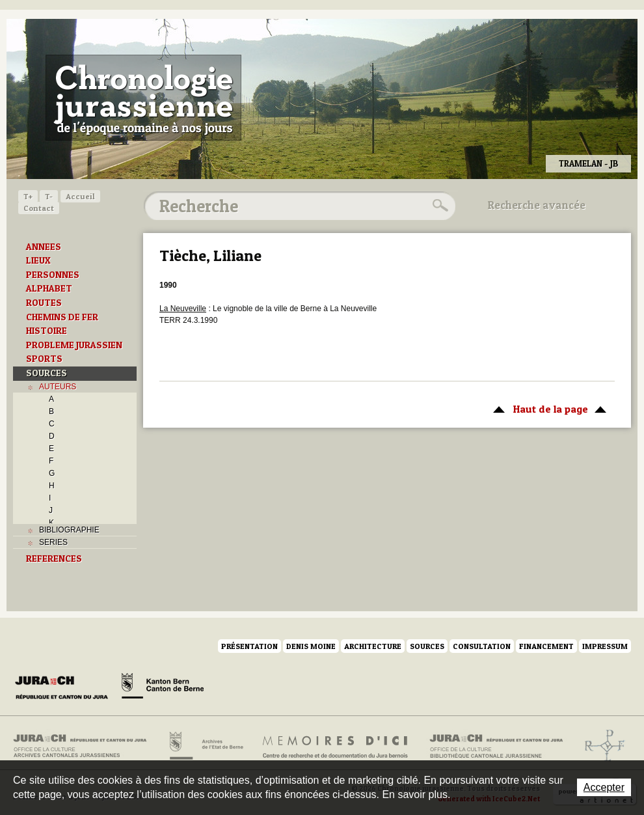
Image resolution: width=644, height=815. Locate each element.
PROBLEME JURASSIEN (74, 345)
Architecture (373, 646)
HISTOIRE (47, 331)
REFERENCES (54, 559)
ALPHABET (49, 288)
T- (49, 196)
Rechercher (438, 206)
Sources (427, 646)
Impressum (605, 646)
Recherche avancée (537, 205)
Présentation (249, 646)
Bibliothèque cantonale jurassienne (497, 746)
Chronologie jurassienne (143, 98)
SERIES (53, 542)
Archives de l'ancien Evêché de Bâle (601, 746)
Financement (546, 646)
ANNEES (44, 247)
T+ (28, 196)
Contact (39, 208)
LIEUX (38, 260)
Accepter (604, 787)
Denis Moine (311, 646)
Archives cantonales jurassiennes (85, 746)
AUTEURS (58, 387)
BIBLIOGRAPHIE (69, 530)
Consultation (482, 646)
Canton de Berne (163, 688)
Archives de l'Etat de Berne (205, 746)
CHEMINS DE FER (62, 317)
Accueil (80, 196)
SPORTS (44, 359)
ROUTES (44, 303)
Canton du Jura (65, 688)
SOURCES (47, 373)
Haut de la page (547, 408)
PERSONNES (53, 275)
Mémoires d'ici (336, 746)
